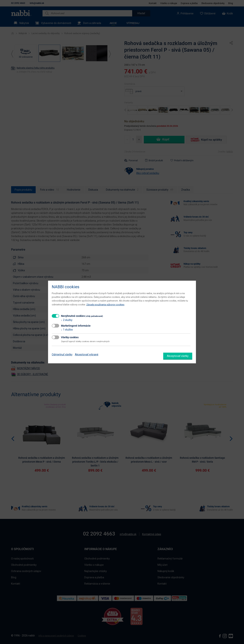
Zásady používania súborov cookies (105, 305)
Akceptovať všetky (178, 356)
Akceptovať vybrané (87, 354)
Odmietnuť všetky (62, 354)
